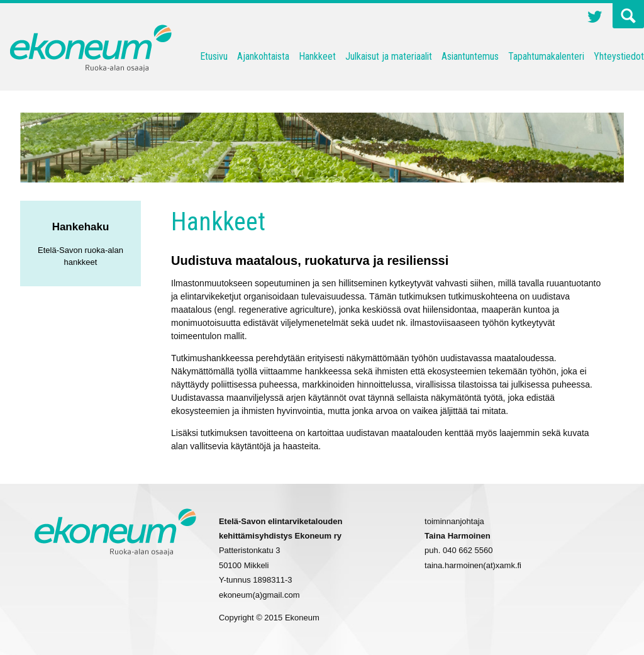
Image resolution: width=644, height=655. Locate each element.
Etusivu (214, 56)
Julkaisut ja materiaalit (389, 56)
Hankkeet (317, 56)
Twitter (595, 18)
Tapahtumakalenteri (546, 56)
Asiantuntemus (470, 56)
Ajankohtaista (263, 56)
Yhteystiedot (619, 56)
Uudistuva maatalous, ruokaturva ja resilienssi (310, 260)
